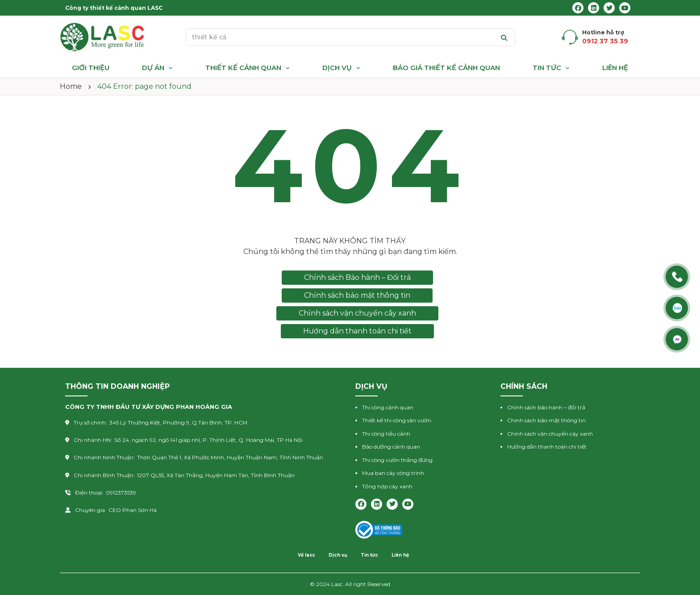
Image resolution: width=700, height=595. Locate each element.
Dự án (153, 68)
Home (71, 86)
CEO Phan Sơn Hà (133, 510)
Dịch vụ (337, 68)
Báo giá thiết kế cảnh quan (446, 68)
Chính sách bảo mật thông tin (357, 295)
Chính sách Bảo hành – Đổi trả (357, 277)
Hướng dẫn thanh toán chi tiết (357, 331)
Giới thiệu (91, 68)
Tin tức (547, 68)
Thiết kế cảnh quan (243, 68)
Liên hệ (615, 68)
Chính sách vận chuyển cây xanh (357, 313)
